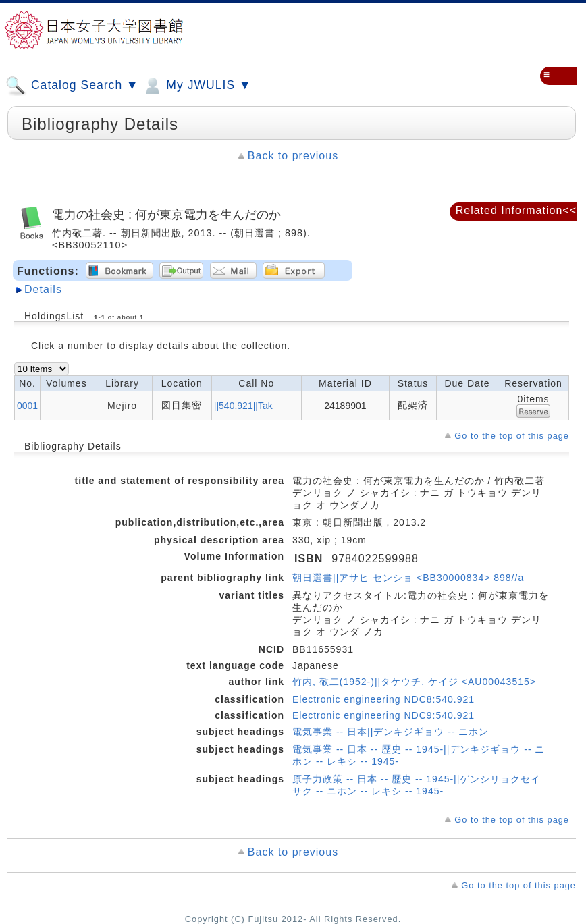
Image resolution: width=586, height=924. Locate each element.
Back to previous (293, 156)
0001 (27, 406)
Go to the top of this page (512, 436)
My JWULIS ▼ (196, 86)
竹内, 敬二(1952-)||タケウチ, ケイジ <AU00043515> (414, 682)
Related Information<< (516, 210)
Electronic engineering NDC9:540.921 (383, 715)
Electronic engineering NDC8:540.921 (383, 699)
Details (43, 289)
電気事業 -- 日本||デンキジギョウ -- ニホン (391, 732)
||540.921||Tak (243, 406)
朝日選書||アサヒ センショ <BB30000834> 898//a (408, 578)
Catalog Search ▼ (72, 86)
